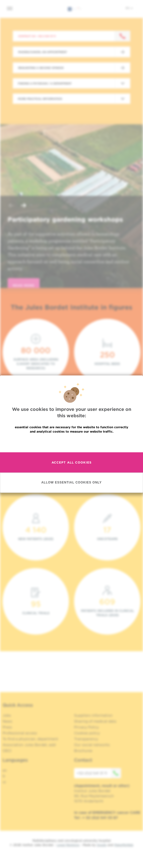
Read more (71, 442)
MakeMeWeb (124, 845)
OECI (7, 751)
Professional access (20, 733)
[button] (11, 206)
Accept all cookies (72, 462)
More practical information (40, 99)
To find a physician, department (30, 739)
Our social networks (92, 745)
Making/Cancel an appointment (43, 52)
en (129, 8)
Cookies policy (87, 733)
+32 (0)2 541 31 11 (99, 773)
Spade (102, 845)
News (7, 721)
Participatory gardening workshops (65, 219)
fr (4, 776)
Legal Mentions (68, 845)
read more (24, 285)
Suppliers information (93, 715)
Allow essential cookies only (72, 482)
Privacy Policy (86, 727)
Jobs (7, 715)
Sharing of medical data (95, 721)
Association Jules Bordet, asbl (29, 745)
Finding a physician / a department (45, 83)
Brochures (83, 751)
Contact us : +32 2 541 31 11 (37, 36)
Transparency (86, 739)
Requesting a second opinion (41, 68)
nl (4, 782)
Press (7, 727)
